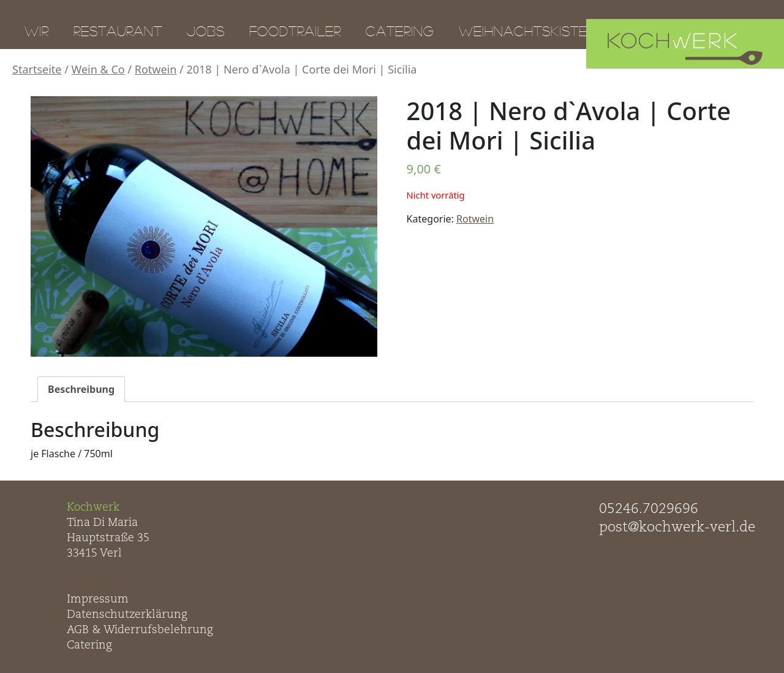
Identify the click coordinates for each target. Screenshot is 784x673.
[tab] (81, 389)
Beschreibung (81, 389)
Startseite (37, 69)
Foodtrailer (295, 31)
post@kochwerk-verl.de (677, 527)
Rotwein (156, 69)
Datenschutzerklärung (127, 615)
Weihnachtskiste (523, 31)
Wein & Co (98, 69)
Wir (37, 31)
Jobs (206, 31)
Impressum (98, 599)
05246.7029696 (649, 509)
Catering (400, 31)
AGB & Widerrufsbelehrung (140, 630)
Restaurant (118, 31)
